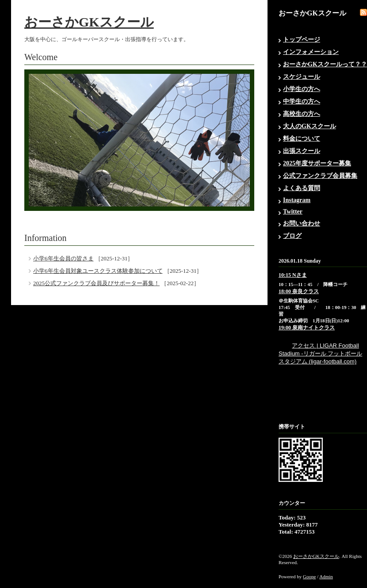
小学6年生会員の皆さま (63, 258)
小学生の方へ (302, 89)
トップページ (302, 40)
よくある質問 (302, 188)
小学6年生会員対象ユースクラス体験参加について (98, 271)
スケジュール (302, 77)
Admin (326, 577)
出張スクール (302, 151)
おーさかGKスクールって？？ (325, 64)
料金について (302, 139)
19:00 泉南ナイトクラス (307, 328)
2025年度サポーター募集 (317, 163)
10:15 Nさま (293, 275)
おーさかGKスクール (89, 22)
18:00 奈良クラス (299, 291)
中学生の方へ (302, 101)
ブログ (292, 236)
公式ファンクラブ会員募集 (320, 176)
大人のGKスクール (310, 126)
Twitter (293, 212)
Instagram (297, 200)
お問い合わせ (302, 223)
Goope (309, 577)
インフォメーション (311, 52)
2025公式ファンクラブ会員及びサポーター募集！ (96, 283)
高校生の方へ (302, 114)
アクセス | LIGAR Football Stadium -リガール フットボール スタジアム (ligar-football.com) (320, 353)
